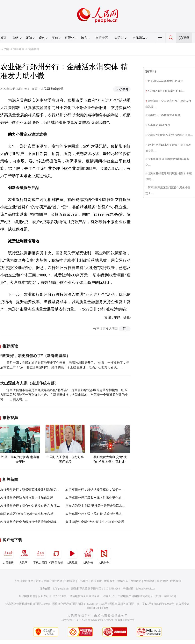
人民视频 (72, 555)
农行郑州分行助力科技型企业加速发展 (27, 498)
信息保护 (162, 581)
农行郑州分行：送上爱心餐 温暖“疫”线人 (94, 514)
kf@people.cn (61, 589)
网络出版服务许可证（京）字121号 (130, 604)
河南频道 (19, 49)
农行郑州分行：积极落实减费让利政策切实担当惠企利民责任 (42, 490)
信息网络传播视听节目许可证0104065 (28, 604)
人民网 (5, 49)
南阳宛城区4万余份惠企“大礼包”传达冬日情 (30, 514)
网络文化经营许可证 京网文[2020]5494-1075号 (80, 604)
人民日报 (8, 555)
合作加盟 (96, 581)
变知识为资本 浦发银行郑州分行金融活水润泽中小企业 (103, 506)
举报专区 (102, 38)
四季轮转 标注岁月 (159, 125)
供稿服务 (110, 581)
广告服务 (83, 581)
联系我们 (176, 581)
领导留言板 (56, 555)
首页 (3, 38)
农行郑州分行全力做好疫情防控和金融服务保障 (33, 522)
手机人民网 (40, 555)
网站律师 (149, 581)
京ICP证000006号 (164, 604)
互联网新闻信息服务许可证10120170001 (43, 596)
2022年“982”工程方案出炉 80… (166, 91)
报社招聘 (57, 581)
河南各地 (34, 49)
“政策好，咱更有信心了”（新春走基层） (35, 356)
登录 (186, 38)
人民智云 (88, 555)
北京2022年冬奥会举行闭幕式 (165, 81)
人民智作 (104, 555)
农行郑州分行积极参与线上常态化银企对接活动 (98, 498)
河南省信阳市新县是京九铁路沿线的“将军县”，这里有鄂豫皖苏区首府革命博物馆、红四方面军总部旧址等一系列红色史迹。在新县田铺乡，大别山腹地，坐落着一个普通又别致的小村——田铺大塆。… (64, 395)
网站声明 (136, 581)
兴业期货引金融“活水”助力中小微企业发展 (95, 522)
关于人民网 (42, 581)
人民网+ (24, 555)
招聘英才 (70, 581)
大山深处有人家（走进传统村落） (29, 383)
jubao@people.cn (146, 589)
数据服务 (123, 581)
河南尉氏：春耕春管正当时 (165, 115)
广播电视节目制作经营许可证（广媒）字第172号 (147, 596)
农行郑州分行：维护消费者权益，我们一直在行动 (100, 490)
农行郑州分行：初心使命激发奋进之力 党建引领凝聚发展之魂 (43, 506)
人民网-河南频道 (52, 89)
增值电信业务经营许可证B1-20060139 (92, 596)
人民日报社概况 (24, 581)
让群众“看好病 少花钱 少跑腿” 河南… (170, 135)
